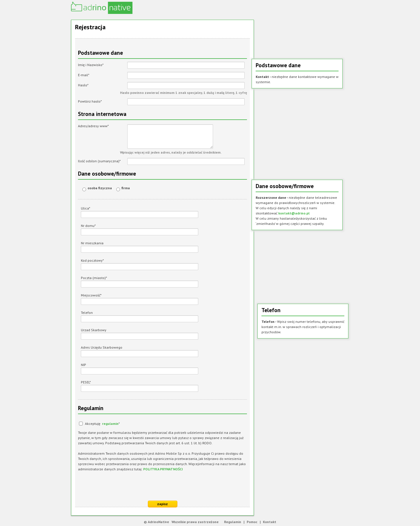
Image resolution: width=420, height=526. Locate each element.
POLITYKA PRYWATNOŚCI (163, 469)
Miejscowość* (91, 295)
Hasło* (83, 85)
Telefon (87, 313)
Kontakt (270, 522)
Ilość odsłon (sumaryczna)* (99, 161)
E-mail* (84, 75)
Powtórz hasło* (90, 101)
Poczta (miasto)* (94, 278)
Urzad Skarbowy (94, 330)
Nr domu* (88, 226)
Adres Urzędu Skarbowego (102, 347)
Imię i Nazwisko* (91, 65)
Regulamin (233, 522)
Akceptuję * (102, 424)
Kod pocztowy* (92, 260)
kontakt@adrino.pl (294, 213)
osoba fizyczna (100, 188)
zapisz (162, 504)
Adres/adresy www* (93, 126)
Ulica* (86, 208)
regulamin (110, 424)
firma (126, 188)
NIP (83, 365)
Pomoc (252, 522)
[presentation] (122, 486)
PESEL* (86, 382)
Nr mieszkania (92, 243)
